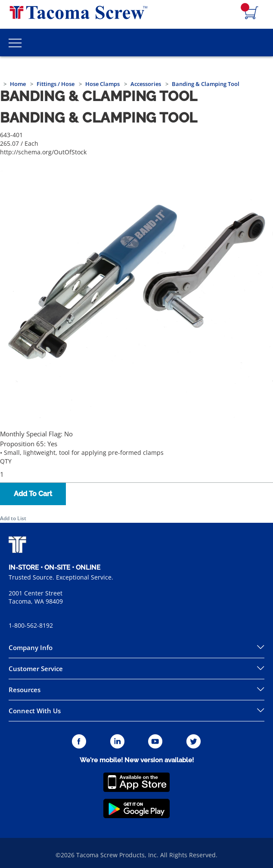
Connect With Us (35, 711)
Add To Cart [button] (33, 494)
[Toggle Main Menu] (15, 43)
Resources (25, 690)
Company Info (31, 647)
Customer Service (36, 669)
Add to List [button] (13, 518)
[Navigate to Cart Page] (251, 13)
